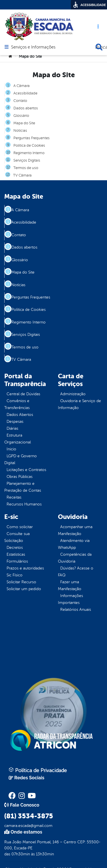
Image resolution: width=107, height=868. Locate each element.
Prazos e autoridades (25, 568)
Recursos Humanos (24, 504)
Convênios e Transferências (17, 404)
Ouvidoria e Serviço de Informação (79, 404)
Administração (73, 394)
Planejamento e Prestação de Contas (23, 487)
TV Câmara (22, 175)
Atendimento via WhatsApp (74, 544)
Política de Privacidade (38, 770)
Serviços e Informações (33, 47)
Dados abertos (26, 108)
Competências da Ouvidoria (75, 558)
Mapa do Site (24, 123)
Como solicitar (20, 527)
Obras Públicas (20, 477)
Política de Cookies (29, 146)
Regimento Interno (29, 153)
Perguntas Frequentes (32, 138)
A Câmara (22, 86)
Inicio (11, 449)
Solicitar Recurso (21, 582)
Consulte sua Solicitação (17, 537)
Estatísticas (16, 554)
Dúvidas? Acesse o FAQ (76, 572)
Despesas (15, 422)
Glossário (21, 116)
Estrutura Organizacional (18, 439)
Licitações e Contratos (26, 470)
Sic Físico (15, 575)
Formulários (17, 561)
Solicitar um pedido (24, 589)
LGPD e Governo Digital (21, 459)
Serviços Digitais (27, 160)
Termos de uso (26, 168)
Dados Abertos (20, 415)
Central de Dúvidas (23, 394)
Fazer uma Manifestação (70, 585)
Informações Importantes (70, 599)
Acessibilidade (25, 93)
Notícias (20, 131)
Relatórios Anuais (76, 610)
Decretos (15, 548)
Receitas (14, 497)
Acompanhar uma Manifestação (75, 530)
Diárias (12, 428)
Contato (20, 101)
